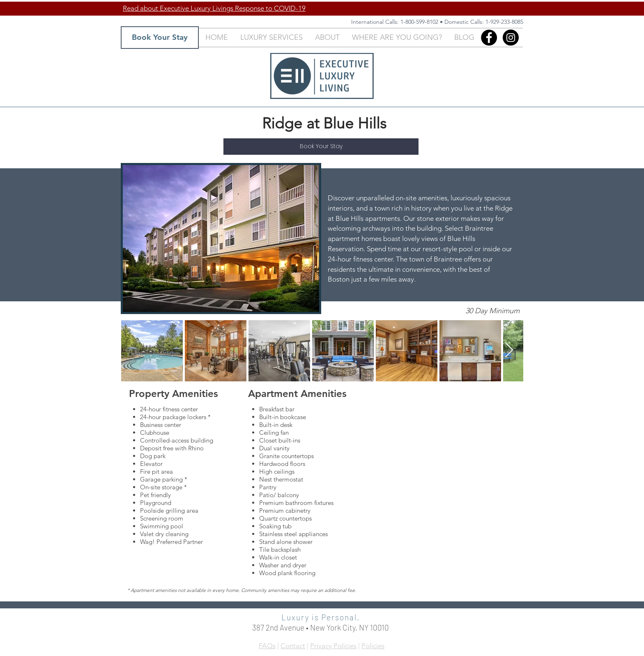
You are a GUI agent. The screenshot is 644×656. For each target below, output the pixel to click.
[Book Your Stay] (160, 38)
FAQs (267, 646)
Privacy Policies (333, 646)
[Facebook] (489, 38)
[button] (271, 38)
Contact (293, 646)
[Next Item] (509, 350)
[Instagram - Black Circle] (511, 38)
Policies (373, 646)
